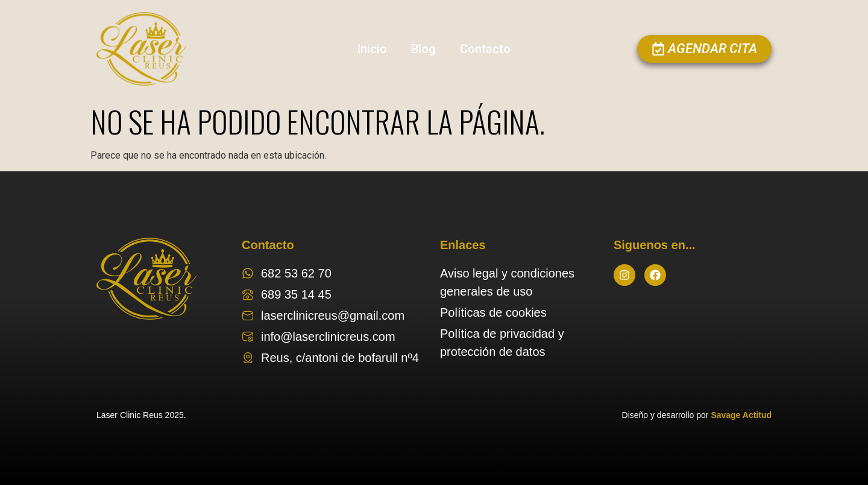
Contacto (485, 49)
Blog (423, 49)
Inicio (372, 49)
